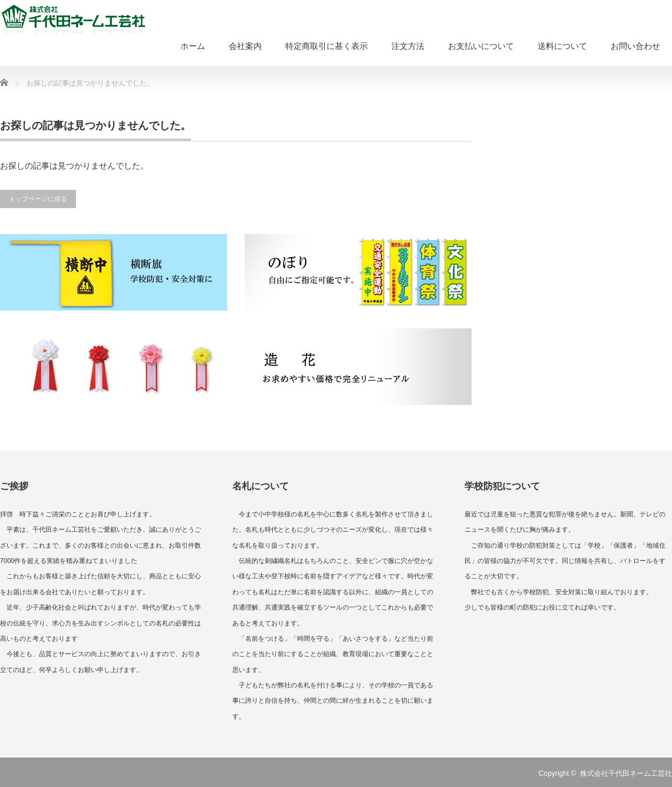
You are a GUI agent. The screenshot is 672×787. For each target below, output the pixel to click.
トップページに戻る (38, 199)
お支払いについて (481, 46)
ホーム (193, 46)
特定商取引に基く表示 (327, 46)
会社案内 (245, 46)
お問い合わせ (635, 46)
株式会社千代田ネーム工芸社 (626, 773)
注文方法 (408, 46)
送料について (562, 46)
